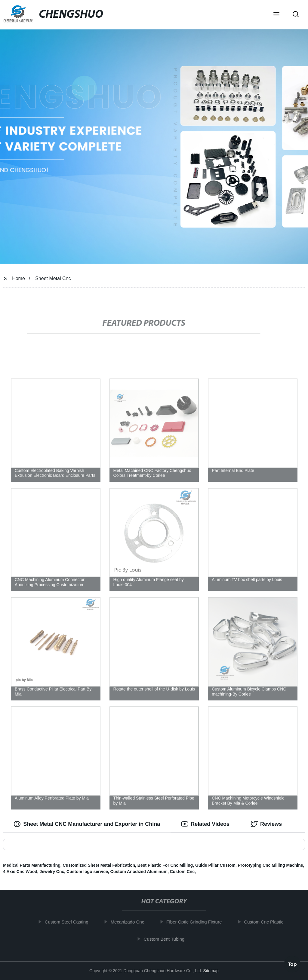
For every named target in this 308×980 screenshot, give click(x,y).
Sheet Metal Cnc (53, 278)
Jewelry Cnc (52, 872)
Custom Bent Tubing (167, 939)
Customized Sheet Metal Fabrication (99, 865)
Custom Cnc (182, 872)
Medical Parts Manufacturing (32, 865)
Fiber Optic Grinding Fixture (197, 922)
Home (18, 278)
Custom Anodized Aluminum (139, 872)
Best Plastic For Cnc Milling (165, 865)
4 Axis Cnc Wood (20, 872)
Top (292, 964)
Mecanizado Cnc (131, 922)
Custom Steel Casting (70, 922)
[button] (276, 15)
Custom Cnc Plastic (267, 922)
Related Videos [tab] (205, 824)
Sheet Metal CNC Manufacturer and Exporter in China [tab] (87, 824)
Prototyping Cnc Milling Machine (271, 865)
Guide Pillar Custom (215, 865)
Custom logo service (87, 872)
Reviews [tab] (266, 824)
